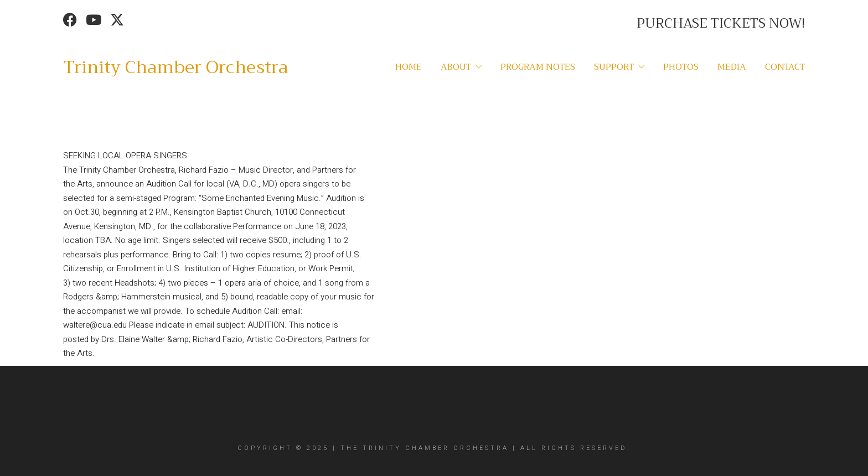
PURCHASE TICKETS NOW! (721, 23)
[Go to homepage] (175, 68)
